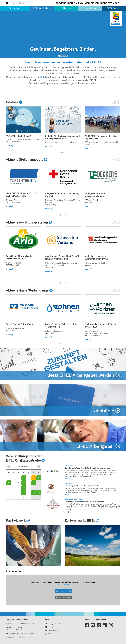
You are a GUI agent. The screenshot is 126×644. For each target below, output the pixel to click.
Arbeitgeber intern (53, 624)
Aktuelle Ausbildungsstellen (29, 222)
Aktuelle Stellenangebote (27, 159)
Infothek (14, 102)
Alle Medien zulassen (64, 597)
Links (48, 634)
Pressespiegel (52, 630)
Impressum (13, 637)
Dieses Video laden (64, 591)
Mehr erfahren (64, 585)
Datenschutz (26, 637)
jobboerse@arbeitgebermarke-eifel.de (21, 633)
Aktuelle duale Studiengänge (29, 290)
